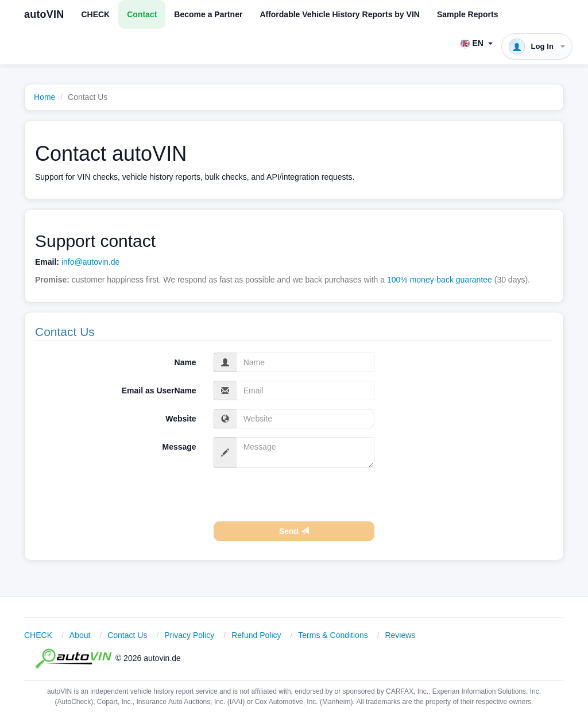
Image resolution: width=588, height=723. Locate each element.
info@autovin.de (90, 262)
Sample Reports (468, 14)
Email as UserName (159, 391)
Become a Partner (208, 14)
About (80, 635)
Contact (142, 14)
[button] (477, 43)
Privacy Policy (189, 635)
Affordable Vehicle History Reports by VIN (340, 14)
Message (179, 447)
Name (185, 362)
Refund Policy (256, 635)
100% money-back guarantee (440, 280)
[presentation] (301, 499)
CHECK (95, 14)
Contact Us (127, 635)
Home (45, 97)
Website (181, 419)
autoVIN (44, 14)
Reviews (400, 635)
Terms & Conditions (333, 635)
